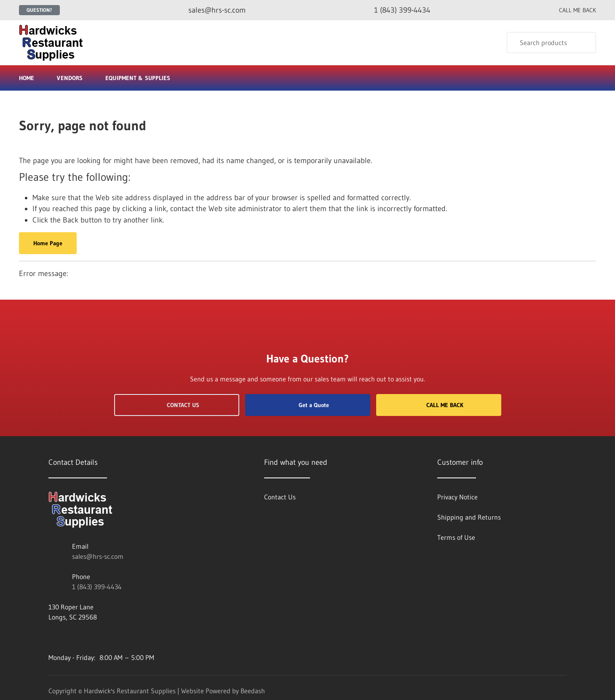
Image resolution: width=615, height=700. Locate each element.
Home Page (48, 243)
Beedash (253, 691)
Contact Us (177, 405)
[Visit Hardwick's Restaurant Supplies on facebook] (52, 637)
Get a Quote (307, 405)
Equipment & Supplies (141, 78)
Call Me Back (439, 405)
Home (27, 78)
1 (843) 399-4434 (97, 587)
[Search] (551, 43)
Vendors (70, 78)
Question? (39, 10)
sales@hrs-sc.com (98, 556)
